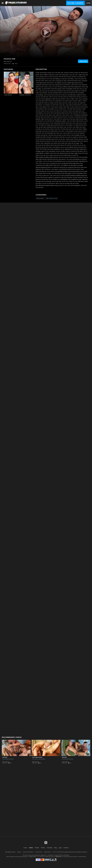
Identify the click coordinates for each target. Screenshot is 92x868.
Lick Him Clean (37, 757)
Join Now (83, 61)
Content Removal (82, 857)
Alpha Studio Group (52, 198)
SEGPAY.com (59, 857)
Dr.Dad (5, 757)
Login (88, 3)
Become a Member (75, 3)
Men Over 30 (6, 762)
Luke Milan (8, 95)
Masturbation (40, 198)
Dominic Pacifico (25, 95)
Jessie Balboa (42, 759)
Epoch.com (14, 857)
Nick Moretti (5, 759)
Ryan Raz (11, 759)
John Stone (35, 759)
